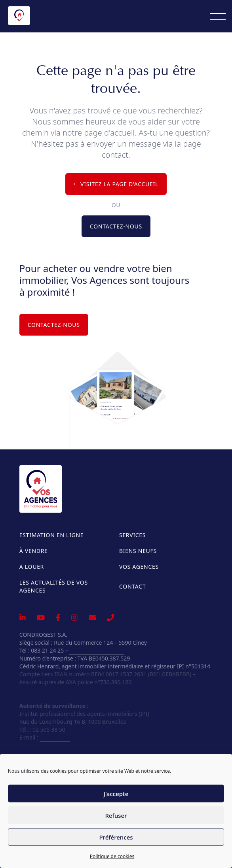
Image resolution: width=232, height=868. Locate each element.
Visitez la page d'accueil (116, 184)
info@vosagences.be (96, 650)
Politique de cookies (112, 856)
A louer (32, 567)
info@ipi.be (54, 737)
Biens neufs (138, 551)
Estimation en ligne (51, 535)
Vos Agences (139, 567)
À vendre (34, 551)
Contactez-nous (116, 226)
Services (132, 535)
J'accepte (116, 794)
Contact (132, 586)
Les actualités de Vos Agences (54, 586)
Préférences (116, 837)
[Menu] (218, 16)
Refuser (116, 815)
